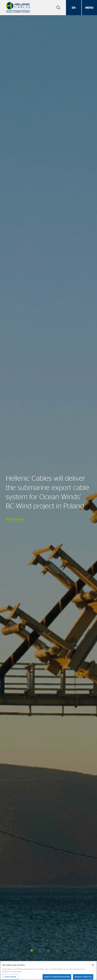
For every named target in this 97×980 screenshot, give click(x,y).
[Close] (93, 966)
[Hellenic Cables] (18, 8)
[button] (32, 951)
